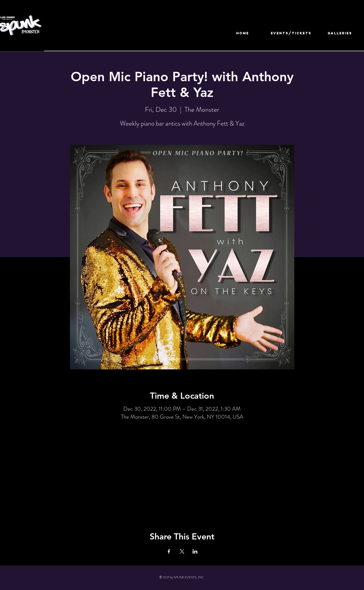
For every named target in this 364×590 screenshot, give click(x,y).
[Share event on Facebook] (169, 551)
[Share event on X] (182, 551)
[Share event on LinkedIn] (195, 551)
